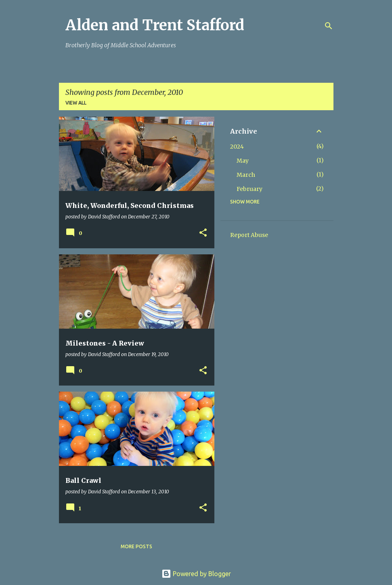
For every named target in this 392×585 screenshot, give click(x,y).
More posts (136, 546)
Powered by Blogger (196, 574)
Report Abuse (249, 235)
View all (76, 103)
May (243, 161)
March (246, 175)
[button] (203, 233)
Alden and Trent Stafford (155, 25)
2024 (237, 147)
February (249, 189)
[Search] (329, 26)
